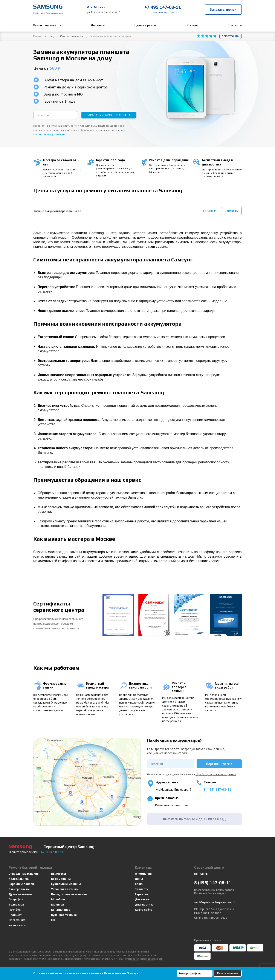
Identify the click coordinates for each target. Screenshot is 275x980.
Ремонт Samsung (44, 36)
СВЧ (54, 918)
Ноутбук (15, 908)
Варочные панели (21, 882)
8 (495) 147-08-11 (217, 787)
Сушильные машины (66, 882)
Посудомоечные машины (69, 892)
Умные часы (17, 923)
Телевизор (16, 902)
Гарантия (142, 892)
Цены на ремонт (146, 25)
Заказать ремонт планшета (109, 115)
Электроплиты (19, 887)
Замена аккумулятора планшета (57, 210)
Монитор (58, 902)
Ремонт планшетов (72, 36)
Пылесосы (59, 872)
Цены (139, 877)
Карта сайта (144, 908)
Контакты (235, 25)
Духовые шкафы (21, 892)
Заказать (231, 210)
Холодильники (19, 877)
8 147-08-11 (51, 850)
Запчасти (142, 887)
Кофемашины (61, 877)
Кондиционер (61, 908)
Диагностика (144, 902)
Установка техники (65, 887)
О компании (143, 872)
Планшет (15, 913)
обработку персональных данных (216, 772)
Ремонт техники (47, 25)
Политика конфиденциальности (143, 957)
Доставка (98, 25)
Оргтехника (17, 918)
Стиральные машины (24, 872)
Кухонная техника (64, 913)
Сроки (139, 882)
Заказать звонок (223, 9)
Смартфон (16, 897)
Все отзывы (231, 36)
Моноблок (58, 897)
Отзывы (193, 25)
